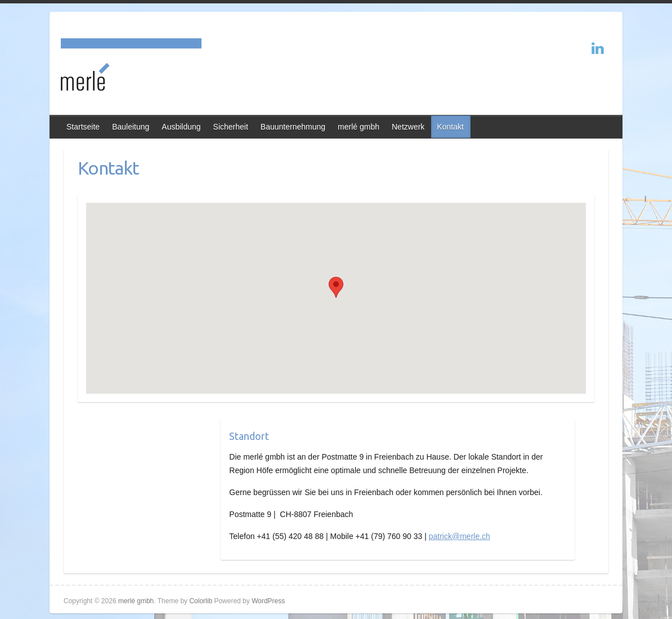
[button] (336, 287)
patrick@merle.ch (460, 536)
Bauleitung (131, 127)
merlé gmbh (359, 127)
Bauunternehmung (293, 127)
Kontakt (450, 127)
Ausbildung (181, 127)
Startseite (83, 127)
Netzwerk (408, 127)
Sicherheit (231, 127)
